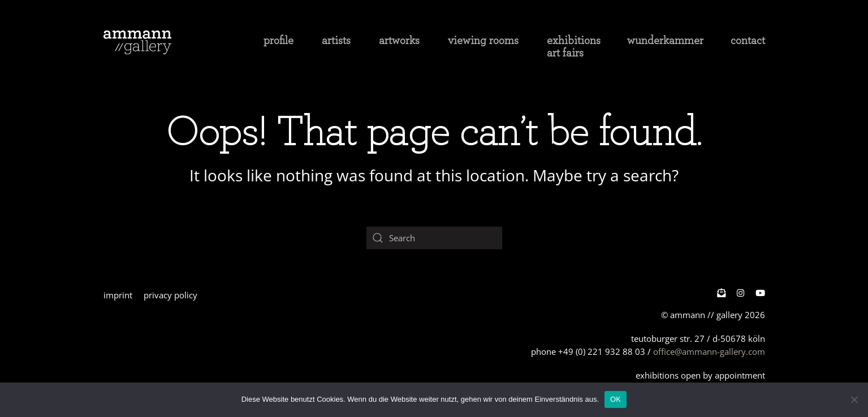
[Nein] (854, 399)
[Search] (434, 238)
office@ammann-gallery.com (709, 351)
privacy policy (170, 295)
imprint (118, 295)
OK (616, 399)
